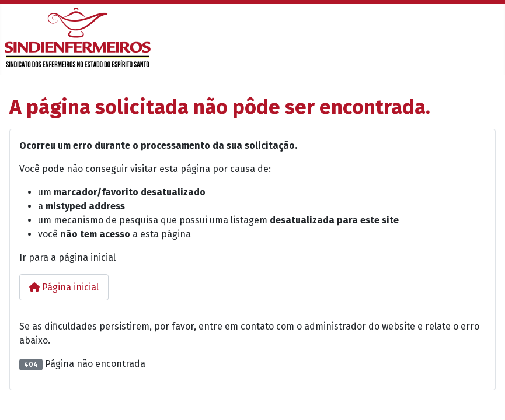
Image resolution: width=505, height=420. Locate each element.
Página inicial (64, 287)
